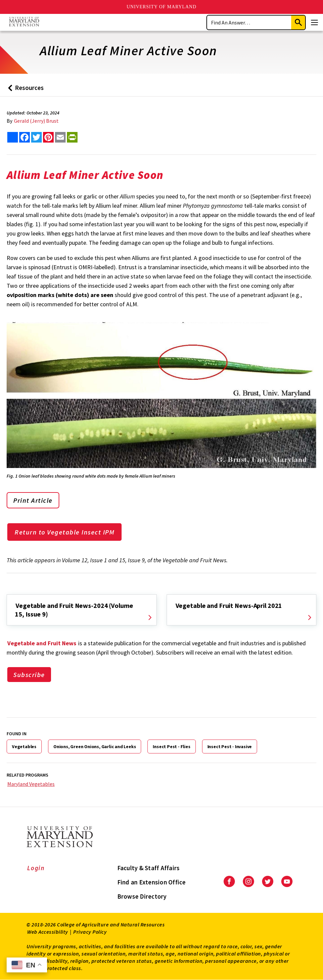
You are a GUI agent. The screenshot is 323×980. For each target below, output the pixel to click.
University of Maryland (161, 7)
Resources (24, 90)
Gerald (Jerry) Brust (36, 121)
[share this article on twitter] (36, 137)
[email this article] (60, 137)
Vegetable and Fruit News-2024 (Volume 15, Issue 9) (74, 610)
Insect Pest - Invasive (230, 746)
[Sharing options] (13, 137)
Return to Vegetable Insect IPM (64, 532)
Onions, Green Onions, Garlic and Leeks (95, 746)
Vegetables (24, 746)
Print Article (33, 500)
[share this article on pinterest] (48, 137)
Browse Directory (142, 896)
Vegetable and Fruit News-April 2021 (229, 605)
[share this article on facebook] (25, 137)
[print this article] (72, 137)
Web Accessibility (48, 932)
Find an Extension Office (152, 882)
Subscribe (29, 675)
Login (36, 868)
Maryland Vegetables (31, 784)
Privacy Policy (90, 932)
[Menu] (314, 22)
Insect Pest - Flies (171, 746)
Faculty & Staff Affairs (149, 868)
